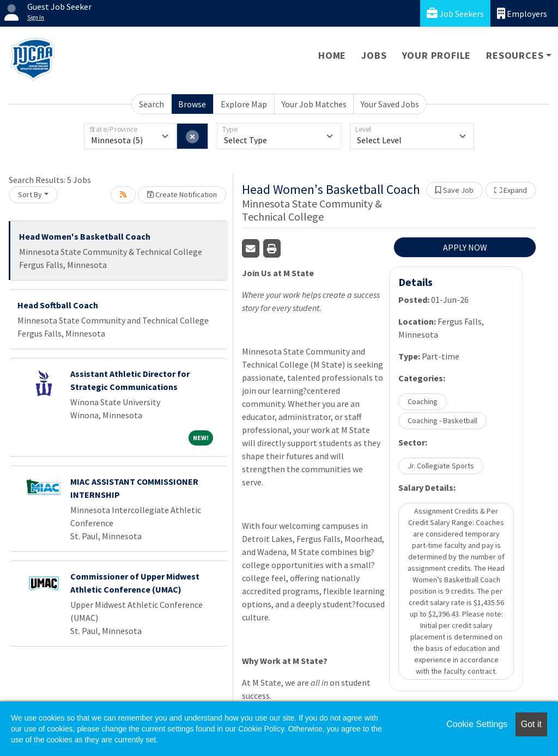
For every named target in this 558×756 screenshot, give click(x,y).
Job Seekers (455, 13)
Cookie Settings (477, 724)
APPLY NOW (465, 247)
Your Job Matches (314, 104)
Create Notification (182, 194)
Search (151, 104)
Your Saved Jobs (390, 104)
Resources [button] (515, 55)
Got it (531, 724)
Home (332, 55)
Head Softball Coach (58, 305)
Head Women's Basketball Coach (85, 236)
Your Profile (437, 55)
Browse (192, 104)
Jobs (374, 55)
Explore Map (244, 104)
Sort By (30, 194)
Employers (522, 13)
